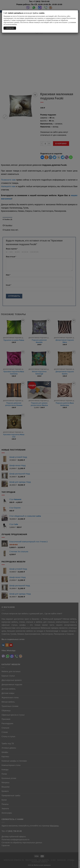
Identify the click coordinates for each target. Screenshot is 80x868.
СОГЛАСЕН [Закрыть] (10, 28)
